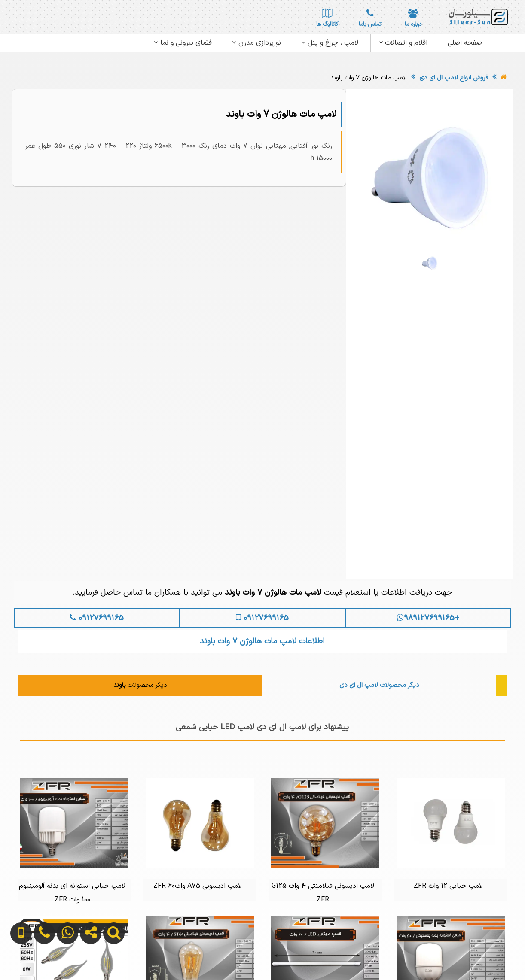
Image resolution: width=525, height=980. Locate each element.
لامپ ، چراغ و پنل (330, 43)
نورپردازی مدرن (256, 43)
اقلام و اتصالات (403, 43)
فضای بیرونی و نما (183, 43)
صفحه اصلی (465, 43)
